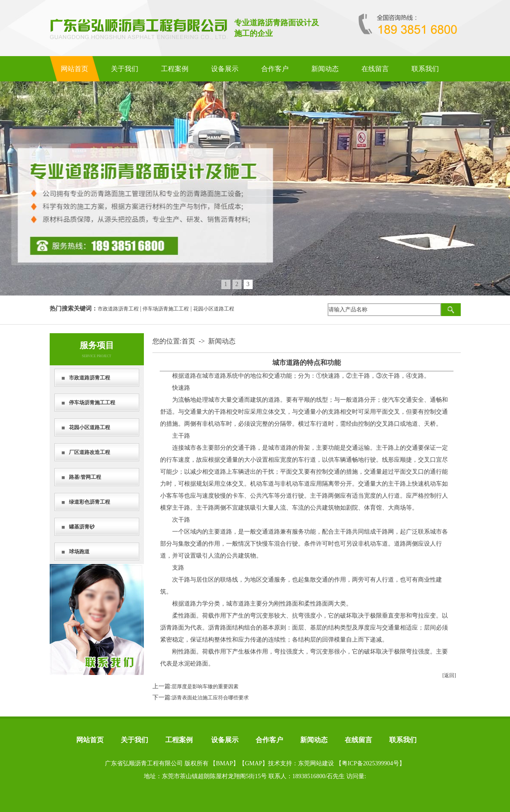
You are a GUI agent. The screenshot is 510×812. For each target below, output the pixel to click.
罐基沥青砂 (82, 527)
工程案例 (175, 69)
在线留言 (375, 69)
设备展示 (225, 69)
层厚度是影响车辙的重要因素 (205, 687)
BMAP (224, 763)
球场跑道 (79, 552)
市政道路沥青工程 (118, 309)
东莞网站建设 (316, 763)
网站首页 (75, 69)
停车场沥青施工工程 (166, 309)
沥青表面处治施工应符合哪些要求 (210, 698)
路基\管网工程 (85, 477)
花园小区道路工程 (214, 309)
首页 (188, 341)
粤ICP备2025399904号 (370, 763)
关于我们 (125, 69)
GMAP (254, 763)
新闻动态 (325, 69)
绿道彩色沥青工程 (89, 502)
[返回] (449, 675)
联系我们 (425, 69)
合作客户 (275, 69)
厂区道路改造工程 (89, 452)
